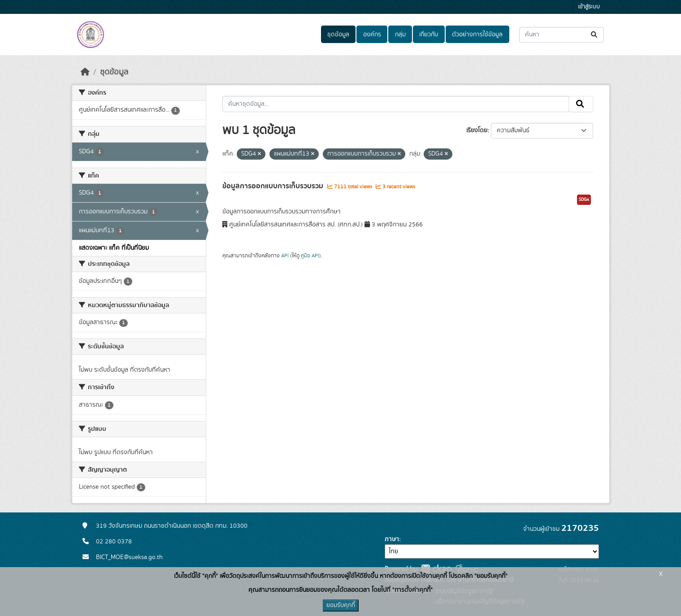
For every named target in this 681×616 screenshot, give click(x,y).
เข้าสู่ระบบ (589, 7)
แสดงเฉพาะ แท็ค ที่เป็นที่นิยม (114, 248)
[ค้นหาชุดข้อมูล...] (562, 35)
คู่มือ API (310, 256)
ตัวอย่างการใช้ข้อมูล (477, 35)
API (285, 256)
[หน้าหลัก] (85, 72)
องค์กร (372, 35)
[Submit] (595, 35)
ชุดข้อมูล (338, 35)
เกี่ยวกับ (429, 35)
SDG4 (584, 200)
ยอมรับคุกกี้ (341, 605)
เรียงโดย (477, 130)
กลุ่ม (400, 35)
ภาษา (392, 539)
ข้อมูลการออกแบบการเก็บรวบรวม (274, 186)
